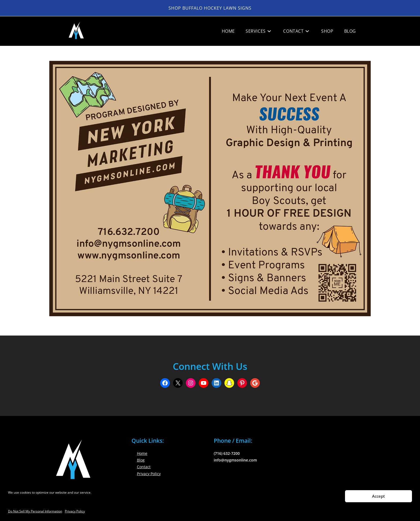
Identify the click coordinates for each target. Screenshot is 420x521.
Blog (141, 460)
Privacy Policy (75, 511)
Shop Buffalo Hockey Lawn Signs (210, 8)
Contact (144, 467)
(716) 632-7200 (227, 453)
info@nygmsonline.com (235, 460)
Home (142, 453)
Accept (378, 496)
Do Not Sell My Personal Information (35, 511)
